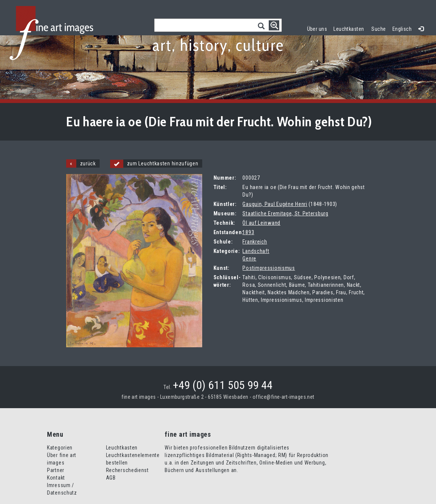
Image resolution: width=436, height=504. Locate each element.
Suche (378, 29)
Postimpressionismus (269, 268)
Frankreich (255, 242)
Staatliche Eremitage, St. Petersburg (285, 213)
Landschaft (256, 251)
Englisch (402, 29)
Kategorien (60, 448)
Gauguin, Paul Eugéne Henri (275, 204)
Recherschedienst (127, 470)
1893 (248, 232)
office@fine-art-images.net (284, 397)
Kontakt (56, 478)
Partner (56, 470)
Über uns (317, 29)
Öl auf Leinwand (261, 223)
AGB (111, 478)
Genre (249, 259)
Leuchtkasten (350, 28)
